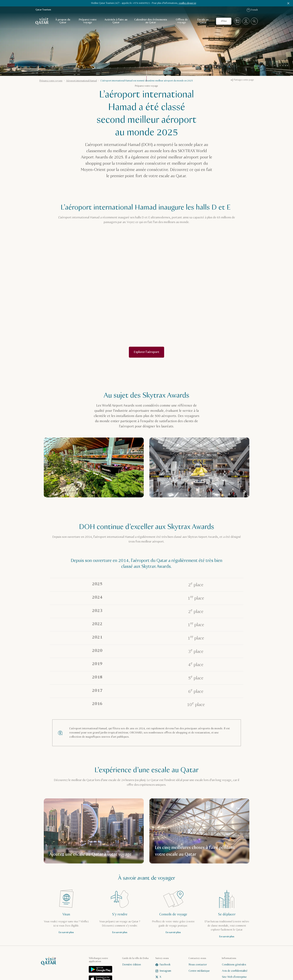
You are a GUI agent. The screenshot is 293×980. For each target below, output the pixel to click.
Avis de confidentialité (235, 971)
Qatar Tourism (43, 10)
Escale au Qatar (203, 21)
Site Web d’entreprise (234, 977)
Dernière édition (131, 965)
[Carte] (238, 21)
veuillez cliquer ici (187, 3)
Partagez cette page (242, 80)
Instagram (163, 971)
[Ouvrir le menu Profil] (246, 21)
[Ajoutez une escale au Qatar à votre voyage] (94, 831)
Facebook (163, 965)
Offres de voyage (182, 21)
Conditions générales (234, 965)
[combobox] (254, 21)
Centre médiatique (199, 971)
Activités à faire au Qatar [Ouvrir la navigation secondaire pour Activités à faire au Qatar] (116, 21)
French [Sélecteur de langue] (252, 10)
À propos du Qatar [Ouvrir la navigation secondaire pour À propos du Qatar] (63, 21)
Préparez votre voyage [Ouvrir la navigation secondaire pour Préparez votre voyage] (88, 21)
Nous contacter (198, 965)
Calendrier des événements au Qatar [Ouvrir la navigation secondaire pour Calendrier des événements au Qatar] (151, 21)
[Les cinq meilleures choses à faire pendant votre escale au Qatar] (199, 831)
